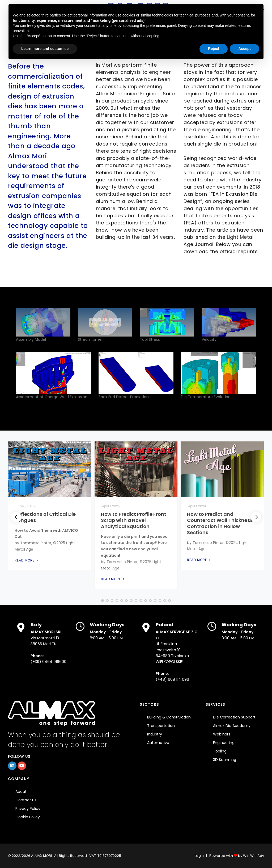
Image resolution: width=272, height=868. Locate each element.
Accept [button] (245, 49)
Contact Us (26, 800)
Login (199, 856)
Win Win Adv (254, 856)
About (21, 792)
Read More (27, 560)
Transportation (161, 726)
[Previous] (16, 517)
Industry (155, 734)
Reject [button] (214, 49)
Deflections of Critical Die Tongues (45, 517)
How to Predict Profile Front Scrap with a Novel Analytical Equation (134, 520)
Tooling (220, 751)
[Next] (256, 517)
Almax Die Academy (232, 726)
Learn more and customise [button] (45, 49)
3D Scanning (225, 760)
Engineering (224, 743)
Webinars (222, 734)
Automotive (158, 743)
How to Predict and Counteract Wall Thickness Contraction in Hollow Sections (220, 523)
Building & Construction (169, 717)
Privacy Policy (28, 809)
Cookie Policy (28, 817)
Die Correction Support (234, 717)
